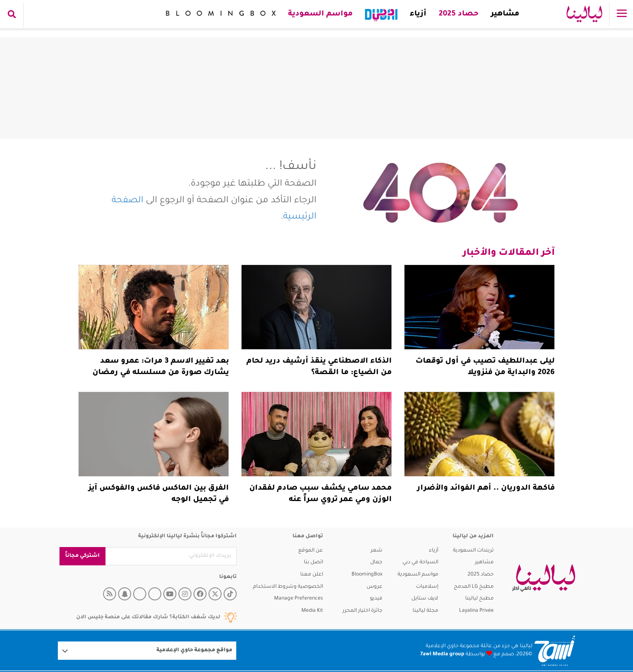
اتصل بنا (313, 563)
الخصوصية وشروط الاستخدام (288, 587)
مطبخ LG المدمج (474, 587)
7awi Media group (442, 654)
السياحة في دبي (420, 563)
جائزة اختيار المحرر (363, 611)
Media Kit (312, 611)
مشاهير (505, 14)
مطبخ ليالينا (479, 599)
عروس (375, 587)
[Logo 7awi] (555, 651)
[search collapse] (12, 15)
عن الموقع (311, 551)
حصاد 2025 (459, 14)
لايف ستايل (425, 599)
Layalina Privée (476, 611)
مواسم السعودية (320, 14)
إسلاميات (427, 587)
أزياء (418, 14)
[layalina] (544, 578)
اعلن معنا (312, 575)
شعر (377, 551)
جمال (376, 563)
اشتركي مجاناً (82, 556)
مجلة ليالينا (425, 611)
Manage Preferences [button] (299, 599)
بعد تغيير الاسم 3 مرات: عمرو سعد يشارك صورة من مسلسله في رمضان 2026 (161, 373)
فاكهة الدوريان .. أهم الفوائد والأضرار (486, 488)
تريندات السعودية (473, 551)
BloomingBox (367, 575)
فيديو (376, 599)
